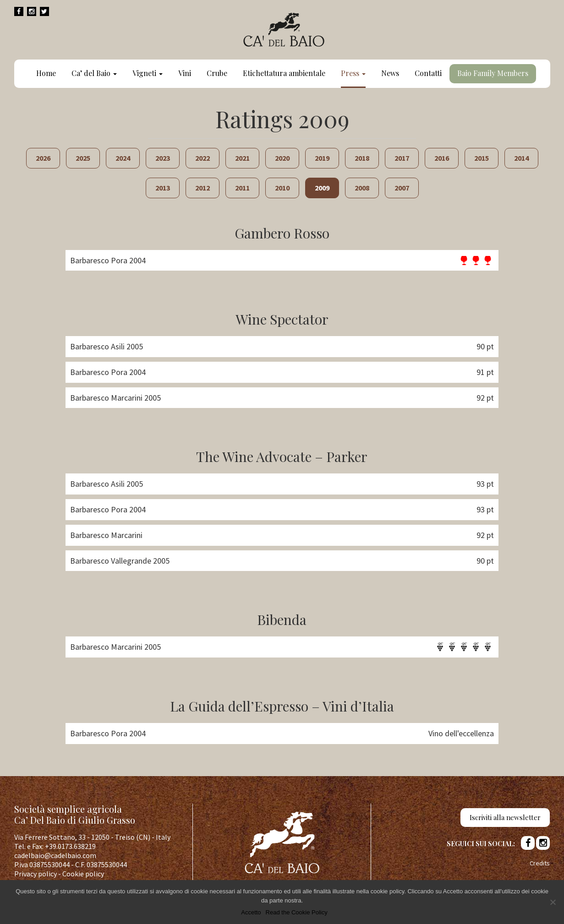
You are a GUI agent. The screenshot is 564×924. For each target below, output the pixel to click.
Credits (540, 863)
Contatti (428, 73)
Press (353, 73)
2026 (43, 158)
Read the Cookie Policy (297, 912)
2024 (123, 158)
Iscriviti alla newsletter (505, 817)
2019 (322, 158)
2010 (282, 188)
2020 (282, 158)
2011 (242, 188)
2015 (482, 158)
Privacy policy (36, 874)
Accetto (251, 912)
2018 (362, 158)
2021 (242, 158)
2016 (442, 158)
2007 (402, 188)
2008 (362, 188)
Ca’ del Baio (94, 73)
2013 (163, 188)
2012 (203, 188)
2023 (163, 158)
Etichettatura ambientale (284, 73)
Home (46, 73)
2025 (83, 158)
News (390, 73)
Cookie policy (83, 874)
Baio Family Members (493, 73)
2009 (322, 188)
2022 (203, 158)
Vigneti (148, 73)
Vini (185, 73)
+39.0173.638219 (70, 846)
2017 (402, 158)
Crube (217, 73)
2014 (521, 158)
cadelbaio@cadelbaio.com (55, 855)
